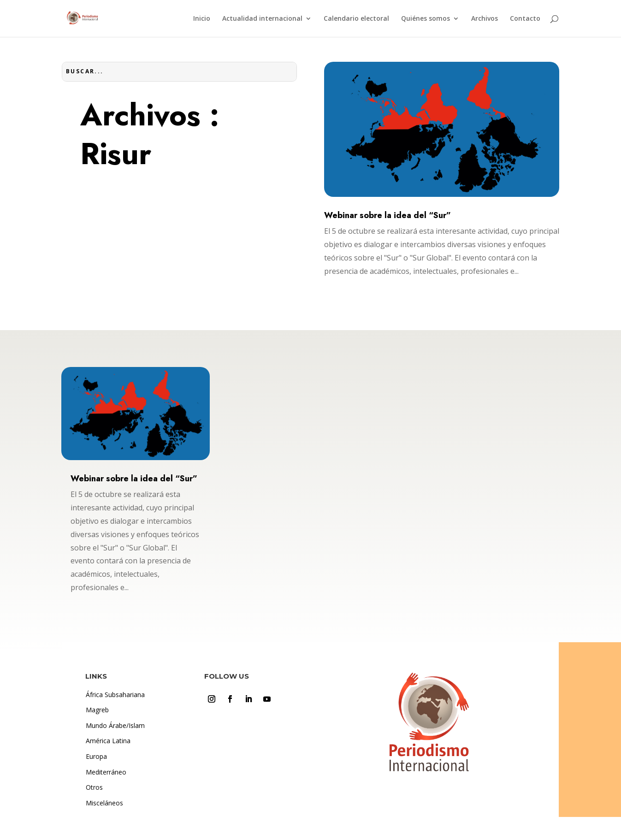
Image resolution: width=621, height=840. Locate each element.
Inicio (202, 19)
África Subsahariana (115, 695)
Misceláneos (104, 803)
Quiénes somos (426, 19)
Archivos (485, 19)
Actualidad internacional (262, 19)
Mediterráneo (106, 772)
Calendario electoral (356, 19)
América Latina (108, 741)
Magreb (97, 710)
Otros (94, 787)
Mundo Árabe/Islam (115, 725)
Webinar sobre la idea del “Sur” (387, 215)
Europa (96, 756)
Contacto (525, 19)
